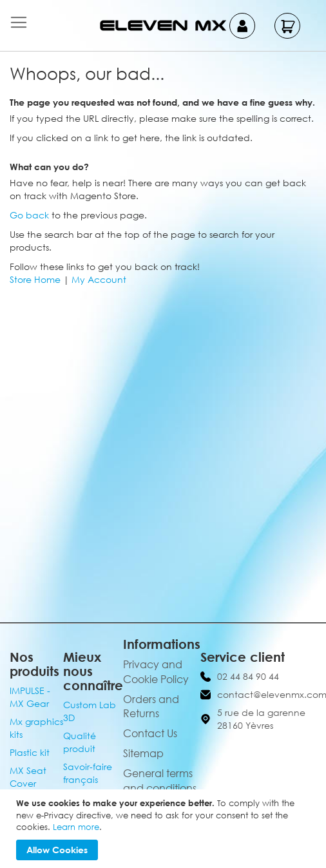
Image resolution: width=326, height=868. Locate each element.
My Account (99, 279)
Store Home (35, 279)
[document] (165, 829)
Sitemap (143, 753)
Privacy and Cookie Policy (156, 672)
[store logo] (163, 25)
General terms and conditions (160, 781)
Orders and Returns (151, 707)
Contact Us (150, 733)
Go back (29, 215)
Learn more (76, 827)
